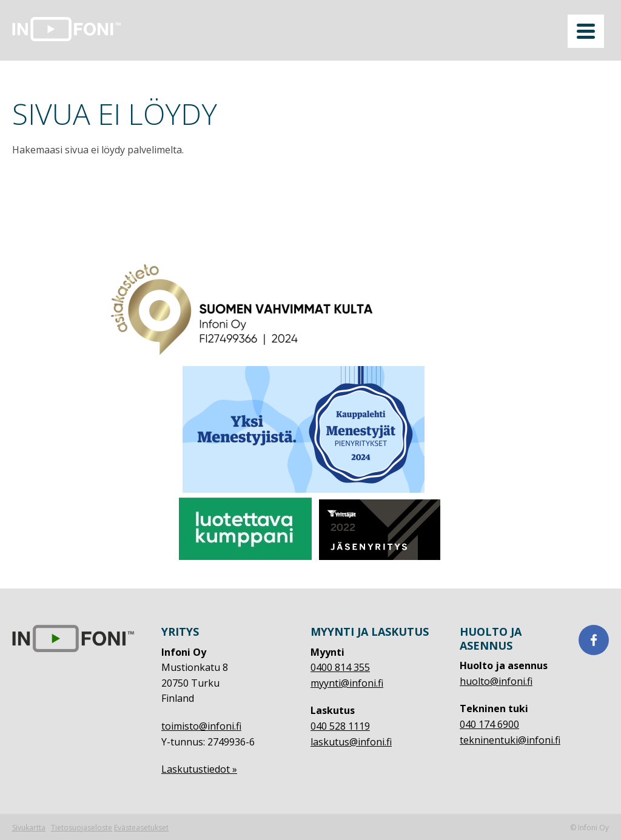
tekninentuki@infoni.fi (510, 740)
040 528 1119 (340, 726)
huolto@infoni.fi (496, 681)
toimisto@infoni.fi (201, 726)
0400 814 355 (340, 667)
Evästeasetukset (141, 828)
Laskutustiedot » (199, 769)
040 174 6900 (489, 724)
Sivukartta (29, 828)
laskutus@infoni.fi (351, 742)
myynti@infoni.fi (347, 683)
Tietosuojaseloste (82, 828)
